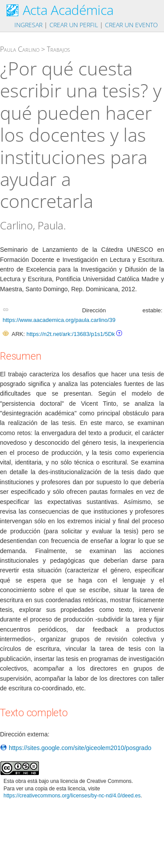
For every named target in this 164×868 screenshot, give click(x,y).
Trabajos (58, 49)
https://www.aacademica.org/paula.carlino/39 (59, 320)
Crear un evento (131, 25)
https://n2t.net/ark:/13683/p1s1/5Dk (70, 334)
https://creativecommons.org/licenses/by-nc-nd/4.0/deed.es (72, 796)
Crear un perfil (74, 25)
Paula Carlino (20, 49)
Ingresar (28, 25)
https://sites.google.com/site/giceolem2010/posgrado (76, 748)
